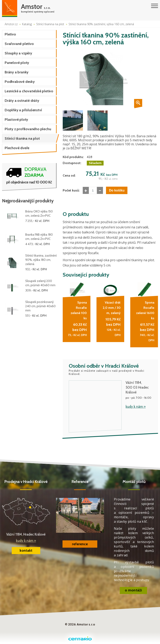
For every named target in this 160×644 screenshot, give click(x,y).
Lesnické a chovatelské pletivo (29, 91)
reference (80, 544)
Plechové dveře (17, 148)
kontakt (26, 550)
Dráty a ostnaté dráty (22, 101)
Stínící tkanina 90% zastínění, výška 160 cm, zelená (101, 24)
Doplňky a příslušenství (23, 110)
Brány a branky (17, 72)
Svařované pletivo (19, 44)
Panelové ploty (17, 63)
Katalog (27, 24)
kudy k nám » (136, 407)
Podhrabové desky (20, 82)
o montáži (133, 590)
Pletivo (10, 34)
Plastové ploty (16, 120)
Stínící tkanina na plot (50, 24)
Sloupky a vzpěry (18, 53)
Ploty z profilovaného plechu (28, 129)
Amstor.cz (11, 24)
